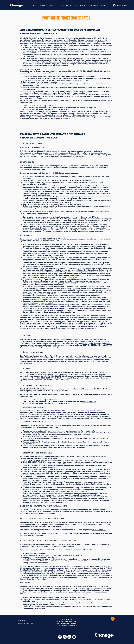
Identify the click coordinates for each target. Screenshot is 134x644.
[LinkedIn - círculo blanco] (69, 637)
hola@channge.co (67, 620)
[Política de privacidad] (26, 623)
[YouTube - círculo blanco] (74, 637)
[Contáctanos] (23, 620)
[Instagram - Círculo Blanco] (65, 637)
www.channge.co (89, 108)
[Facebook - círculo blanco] (60, 637)
